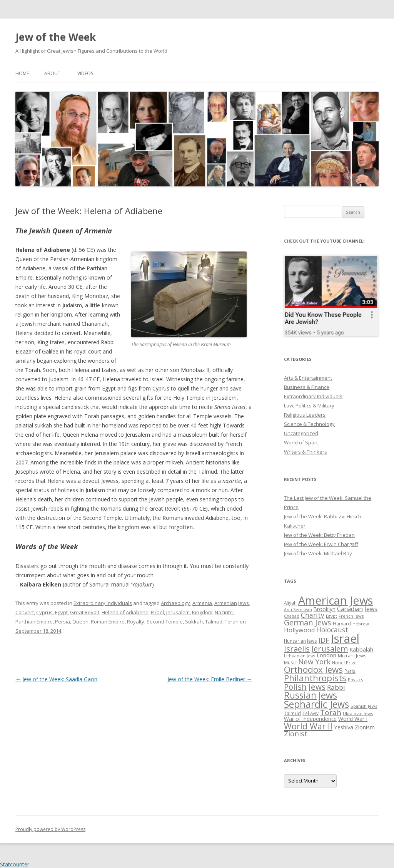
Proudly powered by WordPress (50, 829)
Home (22, 73)
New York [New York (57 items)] (314, 662)
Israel (157, 612)
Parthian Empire (34, 622)
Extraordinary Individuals (103, 603)
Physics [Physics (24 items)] (355, 679)
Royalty (136, 622)
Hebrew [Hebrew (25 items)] (361, 624)
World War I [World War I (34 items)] (353, 719)
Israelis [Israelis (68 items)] (297, 648)
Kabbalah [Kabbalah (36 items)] (361, 649)
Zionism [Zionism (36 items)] (365, 727)
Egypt (61, 612)
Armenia (202, 603)
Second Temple (165, 622)
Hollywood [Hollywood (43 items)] (299, 630)
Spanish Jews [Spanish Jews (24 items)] (364, 706)
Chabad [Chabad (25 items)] (292, 616)
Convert (25, 612)
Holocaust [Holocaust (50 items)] (332, 630)
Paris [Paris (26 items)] (350, 671)
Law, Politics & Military (309, 406)
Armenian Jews (232, 603)
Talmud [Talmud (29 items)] (292, 713)
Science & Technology (309, 424)
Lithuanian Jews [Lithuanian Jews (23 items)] (300, 656)
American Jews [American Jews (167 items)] (336, 600)
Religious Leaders (305, 415)
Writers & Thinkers (306, 452)
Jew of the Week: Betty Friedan (319, 535)
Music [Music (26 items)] (290, 662)
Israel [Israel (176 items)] (345, 638)
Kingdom (202, 612)
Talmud (214, 622)
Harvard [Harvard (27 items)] (342, 624)
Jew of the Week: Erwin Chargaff (321, 544)
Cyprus (44, 612)
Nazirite (224, 612)
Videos (85, 73)
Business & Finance (307, 387)
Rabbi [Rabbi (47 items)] (336, 687)
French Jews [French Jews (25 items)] (351, 616)
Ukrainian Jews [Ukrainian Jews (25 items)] (358, 713)
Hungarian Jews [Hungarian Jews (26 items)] (301, 641)
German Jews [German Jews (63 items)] (308, 623)
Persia (63, 622)
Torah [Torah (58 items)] (331, 712)
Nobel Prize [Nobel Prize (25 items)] (344, 663)
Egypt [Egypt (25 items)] (331, 616)
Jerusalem (178, 612)
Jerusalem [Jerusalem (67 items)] (330, 648)
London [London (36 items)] (326, 655)
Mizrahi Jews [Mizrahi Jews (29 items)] (352, 655)
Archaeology (175, 603)
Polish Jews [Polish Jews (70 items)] (305, 687)
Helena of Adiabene (125, 612)
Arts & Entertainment (308, 378)
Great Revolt (85, 612)
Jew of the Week (56, 37)
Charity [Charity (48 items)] (313, 615)
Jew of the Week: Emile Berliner (210, 679)
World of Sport (301, 442)
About (52, 73)
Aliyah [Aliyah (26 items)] (290, 603)
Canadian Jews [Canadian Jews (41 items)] (357, 609)
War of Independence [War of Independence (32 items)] (310, 719)
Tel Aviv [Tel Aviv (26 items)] (311, 713)
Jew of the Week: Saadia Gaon (56, 679)
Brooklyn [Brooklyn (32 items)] (325, 609)
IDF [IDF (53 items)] (324, 640)
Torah (232, 622)
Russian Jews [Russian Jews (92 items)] (311, 695)
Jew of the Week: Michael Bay (318, 553)
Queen (80, 622)
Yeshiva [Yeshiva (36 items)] (344, 727)
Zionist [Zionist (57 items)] (296, 734)
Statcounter (15, 864)
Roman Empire (108, 622)
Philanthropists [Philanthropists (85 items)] (315, 678)
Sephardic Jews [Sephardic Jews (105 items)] (316, 704)
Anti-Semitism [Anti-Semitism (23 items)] (298, 610)
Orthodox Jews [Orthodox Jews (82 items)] (313, 669)
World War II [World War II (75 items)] (308, 726)
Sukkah (194, 622)
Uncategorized (301, 433)
